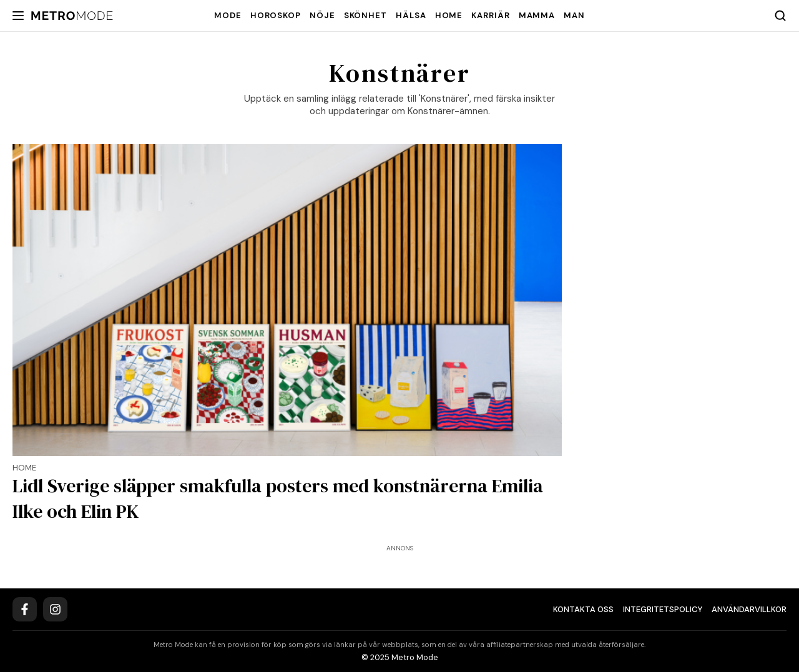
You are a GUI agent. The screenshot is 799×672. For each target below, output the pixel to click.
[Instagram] (55, 609)
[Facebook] (25, 609)
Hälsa (411, 15)
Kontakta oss (583, 609)
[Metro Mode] (72, 16)
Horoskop (276, 15)
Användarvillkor (749, 609)
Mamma (537, 15)
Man (574, 15)
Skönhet (365, 15)
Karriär (490, 15)
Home (449, 15)
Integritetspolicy (663, 609)
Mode (228, 15)
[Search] (780, 16)
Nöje (322, 15)
